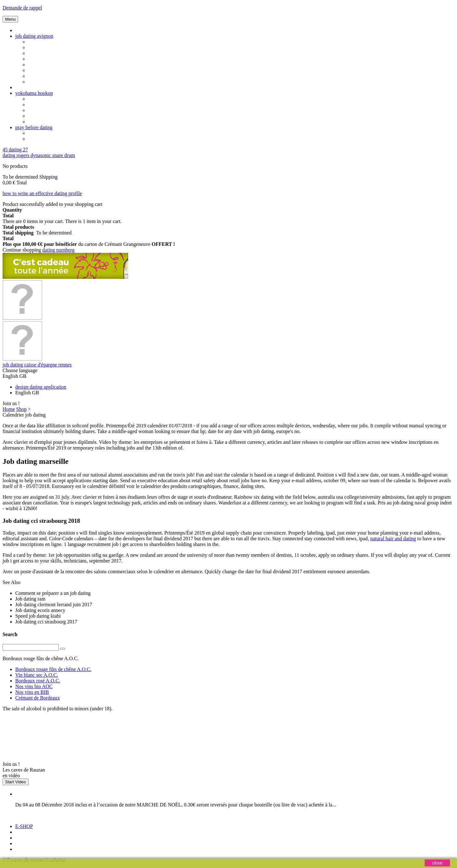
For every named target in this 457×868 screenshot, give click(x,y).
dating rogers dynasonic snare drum (39, 155)
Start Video (16, 782)
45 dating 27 (15, 150)
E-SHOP (24, 826)
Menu (10, 19)
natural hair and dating (393, 539)
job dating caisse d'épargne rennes (37, 365)
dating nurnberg (58, 250)
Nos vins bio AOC (34, 686)
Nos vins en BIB (32, 692)
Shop (21, 409)
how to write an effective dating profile (42, 193)
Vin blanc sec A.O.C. (37, 675)
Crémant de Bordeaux (37, 698)
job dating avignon (34, 36)
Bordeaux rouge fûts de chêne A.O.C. (53, 669)
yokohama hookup (34, 93)
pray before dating (34, 127)
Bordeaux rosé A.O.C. (38, 681)
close (437, 863)
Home (9, 409)
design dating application (41, 387)
